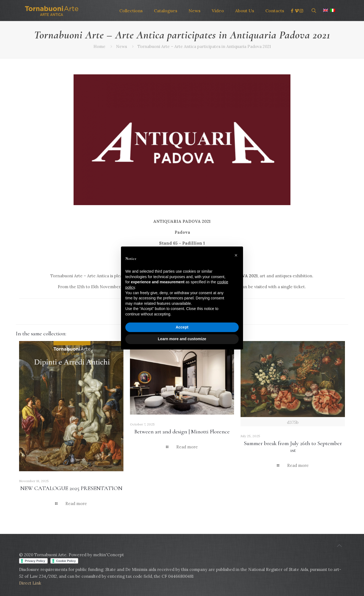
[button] (236, 255)
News (122, 46)
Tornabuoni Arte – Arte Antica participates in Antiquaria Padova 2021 (204, 46)
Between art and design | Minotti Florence (182, 432)
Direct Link (30, 583)
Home (99, 46)
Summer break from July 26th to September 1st (293, 447)
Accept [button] (182, 327)
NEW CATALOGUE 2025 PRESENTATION (71, 488)
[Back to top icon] (339, 546)
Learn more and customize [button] (182, 339)
